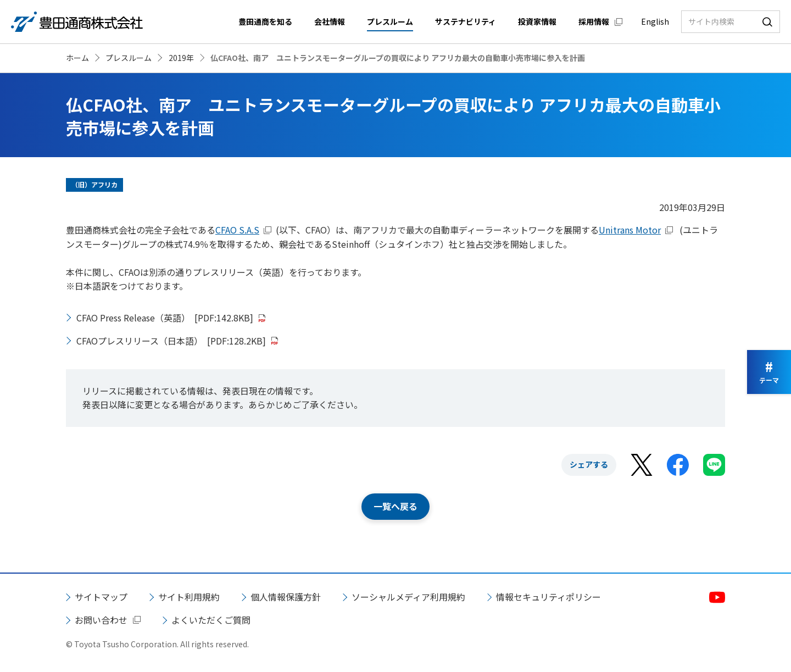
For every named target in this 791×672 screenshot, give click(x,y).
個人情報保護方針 (286, 597)
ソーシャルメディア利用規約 (408, 597)
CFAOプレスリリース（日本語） (171, 341)
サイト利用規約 (189, 597)
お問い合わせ (101, 620)
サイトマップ (101, 597)
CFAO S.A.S (237, 230)
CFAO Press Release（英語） (165, 318)
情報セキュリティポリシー (548, 597)
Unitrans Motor (630, 230)
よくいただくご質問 (211, 620)
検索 (767, 22)
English (655, 21)
